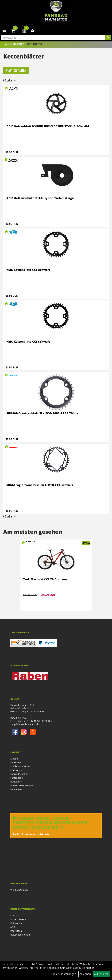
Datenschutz (17, 923)
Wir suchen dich (19, 890)
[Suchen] (108, 38)
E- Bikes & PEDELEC (21, 766)
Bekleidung (16, 782)
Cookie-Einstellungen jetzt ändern (33, 834)
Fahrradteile (17, 44)
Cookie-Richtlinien (84, 968)
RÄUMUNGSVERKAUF (22, 785)
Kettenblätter (34, 44)
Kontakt (14, 916)
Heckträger (16, 770)
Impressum (16, 931)
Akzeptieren (101, 974)
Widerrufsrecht (19, 919)
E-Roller (15, 759)
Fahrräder (16, 762)
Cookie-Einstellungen (63, 974)
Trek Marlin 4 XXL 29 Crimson (45, 579)
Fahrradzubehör (19, 774)
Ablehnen (85, 974)
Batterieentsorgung (21, 935)
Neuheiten (16, 789)
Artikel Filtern (16, 70)
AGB (13, 927)
